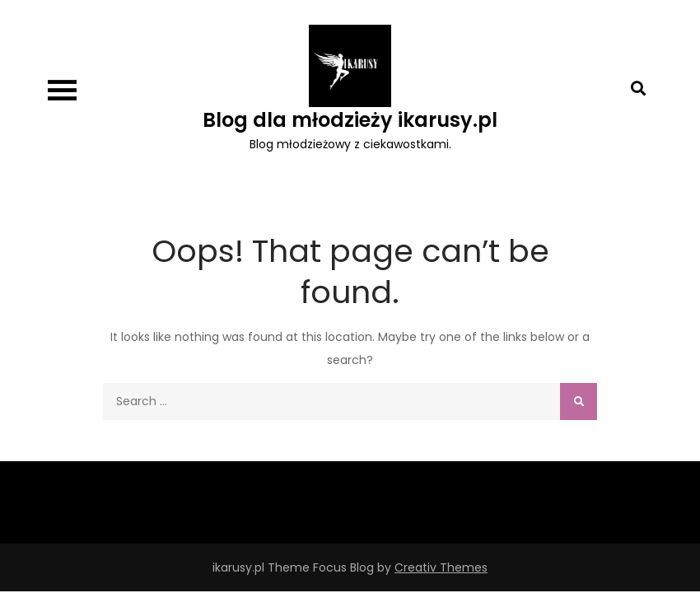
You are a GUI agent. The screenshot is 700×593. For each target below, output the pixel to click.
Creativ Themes (441, 567)
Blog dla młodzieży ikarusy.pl (350, 120)
